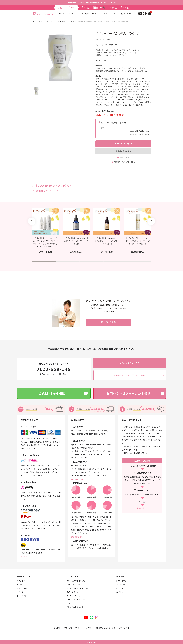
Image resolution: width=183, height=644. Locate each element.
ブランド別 (49, 22)
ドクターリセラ (60, 22)
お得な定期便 (125, 13)
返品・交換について (74, 592)
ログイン (120, 588)
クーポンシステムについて (77, 599)
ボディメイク (22, 596)
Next (151, 221)
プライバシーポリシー (73, 628)
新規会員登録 (121, 581)
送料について (123, 157)
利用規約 (88, 628)
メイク (19, 585)
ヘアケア (20, 592)
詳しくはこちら (26, 557)
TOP (35, 22)
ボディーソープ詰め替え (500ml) (125, 129)
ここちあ (71, 22)
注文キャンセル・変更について (78, 588)
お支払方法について (74, 585)
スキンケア (21, 581)
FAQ (68, 603)
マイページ (121, 585)
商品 (40, 22)
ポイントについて (73, 596)
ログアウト (121, 592)
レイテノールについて (69, 13)
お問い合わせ (124, 628)
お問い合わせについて (75, 607)
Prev (32, 221)
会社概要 (57, 628)
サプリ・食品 (22, 588)
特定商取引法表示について (105, 628)
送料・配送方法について (76, 581)
